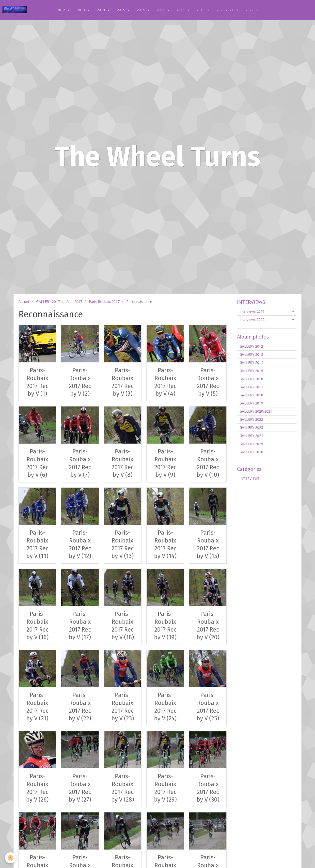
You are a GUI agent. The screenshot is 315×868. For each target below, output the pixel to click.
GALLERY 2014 (251, 363)
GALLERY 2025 (251, 444)
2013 (81, 10)
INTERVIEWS (250, 478)
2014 (101, 10)
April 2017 (74, 302)
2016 (141, 10)
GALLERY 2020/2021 (256, 411)
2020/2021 (226, 10)
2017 (161, 10)
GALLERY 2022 (251, 419)
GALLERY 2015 (251, 371)
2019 (201, 10)
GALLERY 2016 (251, 379)
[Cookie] (10, 858)
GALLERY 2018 (251, 395)
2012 (62, 10)
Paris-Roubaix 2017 (104, 302)
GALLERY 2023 (251, 427)
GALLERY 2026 (251, 452)
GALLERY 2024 (251, 436)
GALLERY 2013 (251, 354)
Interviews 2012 (252, 319)
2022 (250, 10)
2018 (181, 10)
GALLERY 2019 (251, 403)
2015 (121, 10)
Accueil (24, 302)
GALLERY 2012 (251, 346)
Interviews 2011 (252, 311)
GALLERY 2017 (48, 302)
